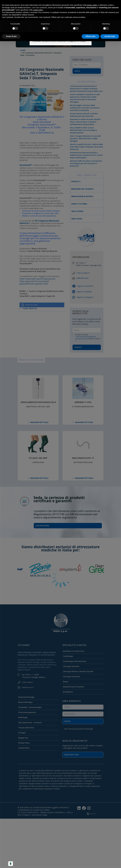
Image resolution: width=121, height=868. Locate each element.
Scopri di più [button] (11, 36)
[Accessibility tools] (11, 864)
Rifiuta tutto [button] (91, 36)
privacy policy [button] (92, 5)
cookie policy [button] (38, 10)
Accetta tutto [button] (110, 36)
